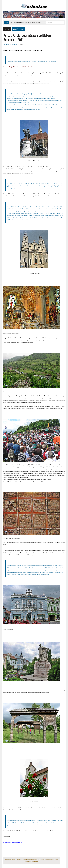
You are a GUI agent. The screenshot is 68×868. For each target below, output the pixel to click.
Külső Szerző (12, 44)
